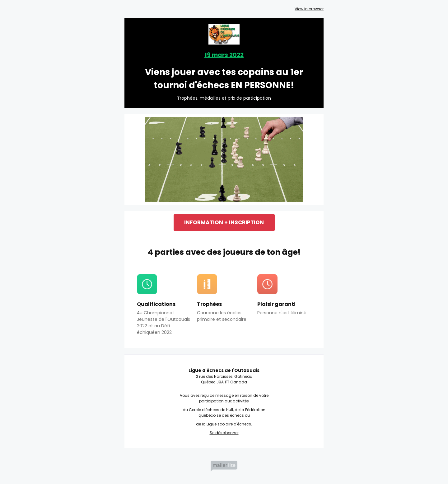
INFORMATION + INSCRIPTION (224, 222)
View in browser (309, 9)
